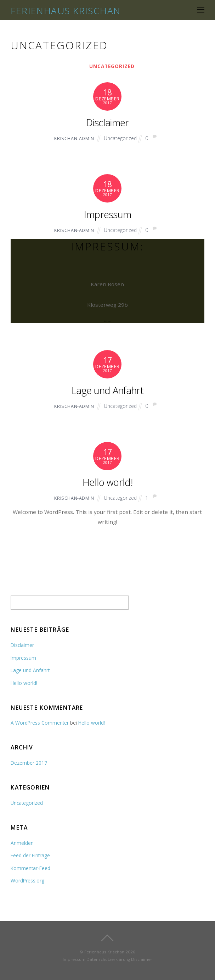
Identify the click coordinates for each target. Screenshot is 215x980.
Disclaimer (107, 123)
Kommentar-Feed (30, 868)
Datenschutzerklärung (108, 959)
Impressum (108, 214)
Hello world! (107, 482)
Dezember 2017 (29, 763)
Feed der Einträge (30, 855)
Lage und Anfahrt (107, 390)
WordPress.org (27, 881)
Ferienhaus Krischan (104, 952)
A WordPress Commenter (40, 723)
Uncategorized (112, 66)
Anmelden (22, 843)
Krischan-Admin (74, 139)
